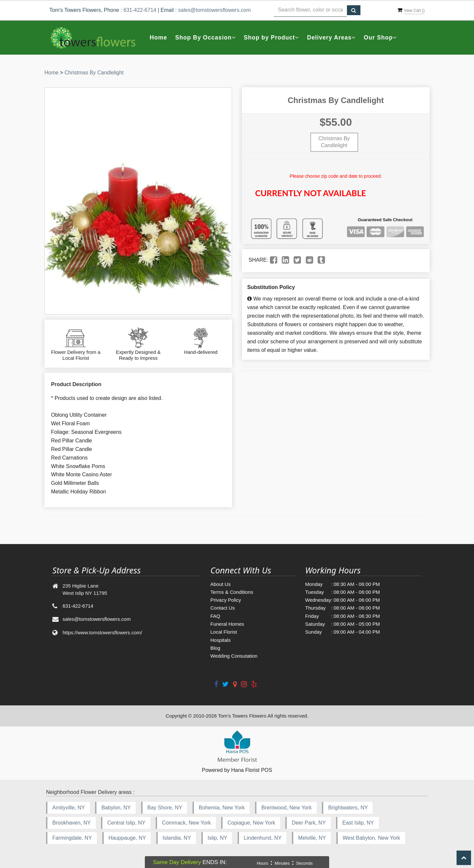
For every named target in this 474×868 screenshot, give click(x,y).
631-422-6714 (140, 10)
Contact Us (223, 608)
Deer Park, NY (309, 823)
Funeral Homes (227, 624)
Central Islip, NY (126, 823)
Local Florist (224, 632)
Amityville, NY (69, 808)
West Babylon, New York (371, 838)
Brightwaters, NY (348, 808)
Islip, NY (218, 838)
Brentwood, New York (287, 808)
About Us (221, 584)
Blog (215, 648)
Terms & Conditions (232, 592)
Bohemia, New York (222, 808)
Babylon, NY (116, 808)
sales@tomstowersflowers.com (214, 10)
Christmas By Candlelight (94, 73)
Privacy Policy (226, 600)
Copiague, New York (251, 823)
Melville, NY (312, 838)
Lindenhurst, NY (263, 838)
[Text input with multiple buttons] (310, 10)
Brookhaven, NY (72, 823)
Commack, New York (186, 823)
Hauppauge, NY (127, 838)
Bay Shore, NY (165, 808)
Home (158, 38)
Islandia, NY (177, 838)
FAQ (215, 616)
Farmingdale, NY (72, 838)
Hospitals (221, 640)
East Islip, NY (358, 823)
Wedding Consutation (234, 656)
